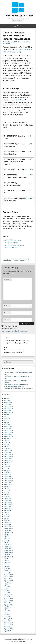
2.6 (30, 136)
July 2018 (7, 585)
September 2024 (8, 436)
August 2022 (7, 487)
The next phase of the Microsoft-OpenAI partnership (18, 389)
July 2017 (7, 609)
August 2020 (7, 535)
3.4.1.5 (31, 198)
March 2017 (7, 617)
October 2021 (8, 507)
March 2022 (7, 497)
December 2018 (8, 575)
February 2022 (8, 499)
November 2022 (8, 481)
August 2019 (7, 559)
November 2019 (8, 553)
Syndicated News (25, 42)
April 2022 (7, 495)
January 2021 (8, 525)
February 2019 (8, 571)
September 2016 (8, 629)
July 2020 (7, 537)
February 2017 (8, 619)
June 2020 (7, 539)
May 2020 (7, 541)
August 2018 (7, 583)
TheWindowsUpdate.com (18, 16)
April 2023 (7, 471)
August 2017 (7, 607)
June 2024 (7, 442)
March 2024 (7, 449)
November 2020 (8, 529)
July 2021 (7, 513)
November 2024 (8, 432)
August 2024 (7, 438)
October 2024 (8, 434)
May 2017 (7, 613)
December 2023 (8, 455)
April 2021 (7, 519)
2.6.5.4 (31, 183)
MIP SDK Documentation (14, 240)
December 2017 (8, 599)
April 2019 (7, 567)
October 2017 (8, 603)
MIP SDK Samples (12, 243)
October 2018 (8, 579)
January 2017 (8, 621)
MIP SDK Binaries (11, 248)
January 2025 (8, 428)
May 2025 (7, 420)
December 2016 (8, 623)
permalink (23, 261)
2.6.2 (30, 152)
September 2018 (8, 581)
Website (7, 319)
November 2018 (8, 577)
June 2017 (7, 611)
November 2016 (8, 625)
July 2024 (7, 440)
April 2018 (7, 591)
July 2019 (7, 561)
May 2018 (7, 589)
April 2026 (7, 398)
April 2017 (7, 615)
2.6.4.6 (31, 170)
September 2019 (8, 557)
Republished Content (21, 259)
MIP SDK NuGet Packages (14, 245)
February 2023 (8, 475)
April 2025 (7, 422)
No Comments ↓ (7, 44)
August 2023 (7, 463)
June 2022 (7, 491)
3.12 (30, 190)
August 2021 (7, 511)
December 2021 (8, 503)
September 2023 (8, 461)
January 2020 (8, 549)
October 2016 (8, 627)
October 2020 (8, 531)
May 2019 (7, 565)
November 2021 (8, 505)
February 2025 (8, 426)
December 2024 (8, 430)
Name (6, 305)
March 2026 (7, 400)
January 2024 (8, 453)
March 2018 (7, 593)
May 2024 (7, 445)
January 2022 (8, 501)
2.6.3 (30, 159)
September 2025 (8, 412)
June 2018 (7, 587)
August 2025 (7, 414)
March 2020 (7, 545)
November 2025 (8, 408)
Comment (7, 279)
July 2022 (7, 489)
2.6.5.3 (31, 175)
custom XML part (18, 100)
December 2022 (8, 479)
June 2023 (7, 467)
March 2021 (7, 521)
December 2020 (8, 527)
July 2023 (7, 465)
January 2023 (8, 477)
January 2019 (8, 573)
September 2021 (8, 509)
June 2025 (7, 418)
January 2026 (8, 404)
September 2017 (8, 605)
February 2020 (8, 547)
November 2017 (8, 601)
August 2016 (7, 631)
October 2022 (8, 483)
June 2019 (7, 563)
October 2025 (8, 410)
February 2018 (8, 595)
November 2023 (8, 457)
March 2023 (7, 473)
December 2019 (8, 551)
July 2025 (7, 416)
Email (6, 312)
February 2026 (8, 402)
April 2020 (7, 543)
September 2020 (8, 533)
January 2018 (8, 597)
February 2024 (8, 451)
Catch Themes (23, 641)
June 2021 (7, 515)
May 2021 (7, 517)
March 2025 (7, 424)
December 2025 (8, 406)
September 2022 (8, 485)
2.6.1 (30, 144)
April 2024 (7, 447)
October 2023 (8, 459)
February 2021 (8, 523)
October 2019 (8, 555)
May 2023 (7, 469)
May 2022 (7, 493)
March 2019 (7, 569)
